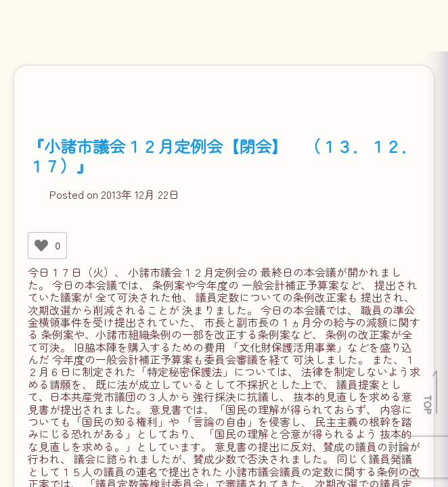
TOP (429, 404)
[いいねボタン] (41, 246)
